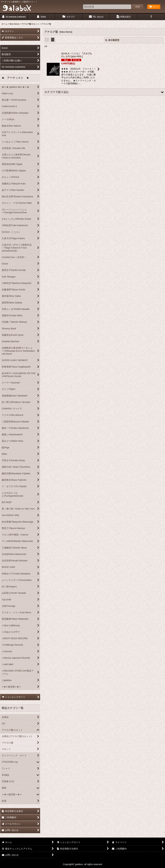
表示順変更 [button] (112, 40)
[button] (151, 17)
